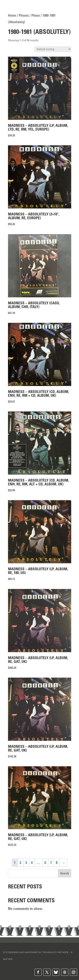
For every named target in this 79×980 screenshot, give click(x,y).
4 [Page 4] (32, 863)
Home (12, 15)
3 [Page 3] (26, 863)
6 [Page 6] (45, 863)
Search (65, 873)
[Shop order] (53, 49)
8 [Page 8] (57, 863)
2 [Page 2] (20, 863)
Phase (36, 15)
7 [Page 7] (51, 863)
